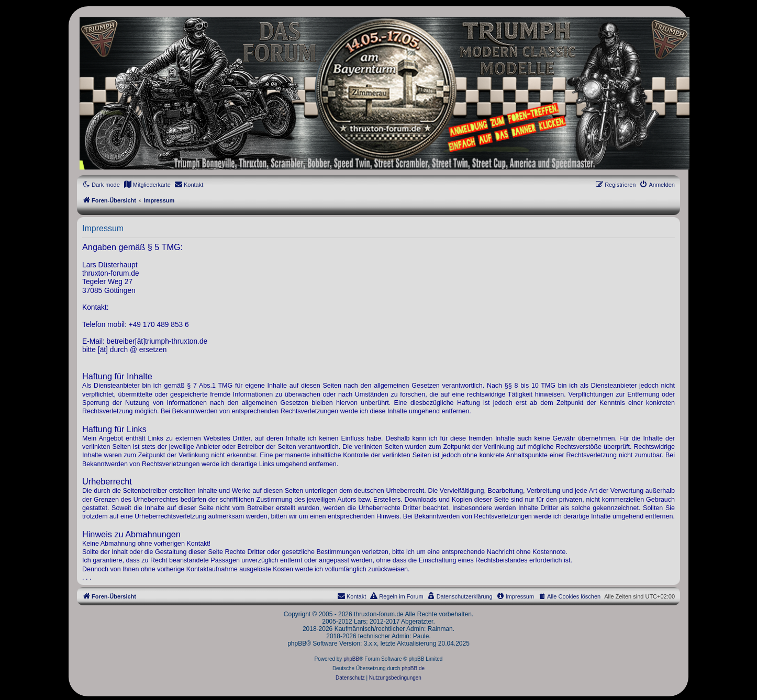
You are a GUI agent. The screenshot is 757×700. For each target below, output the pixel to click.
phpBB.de (413, 668)
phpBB (351, 659)
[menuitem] (147, 185)
